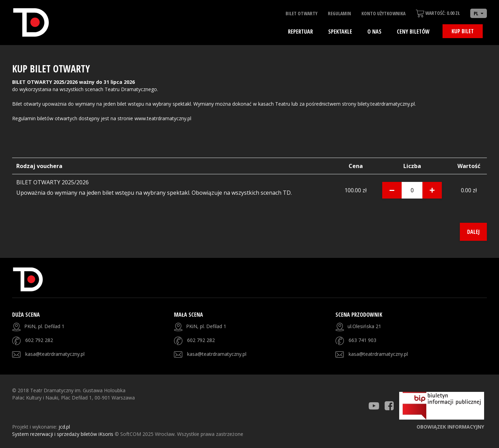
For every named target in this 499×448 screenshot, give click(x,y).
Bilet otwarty (301, 13)
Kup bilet (463, 31)
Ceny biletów (413, 32)
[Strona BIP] (442, 406)
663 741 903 (362, 340)
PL (476, 13)
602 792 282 (39, 340)
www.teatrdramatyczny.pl (163, 118)
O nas (374, 32)
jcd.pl (64, 427)
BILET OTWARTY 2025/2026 (52, 182)
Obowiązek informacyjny (450, 427)
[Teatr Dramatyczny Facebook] (389, 406)
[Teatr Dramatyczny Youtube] (374, 406)
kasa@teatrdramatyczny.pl (55, 354)
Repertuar (300, 32)
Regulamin (339, 13)
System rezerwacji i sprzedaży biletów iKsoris (63, 434)
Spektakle (340, 32)
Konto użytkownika (383, 13)
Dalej (473, 232)
